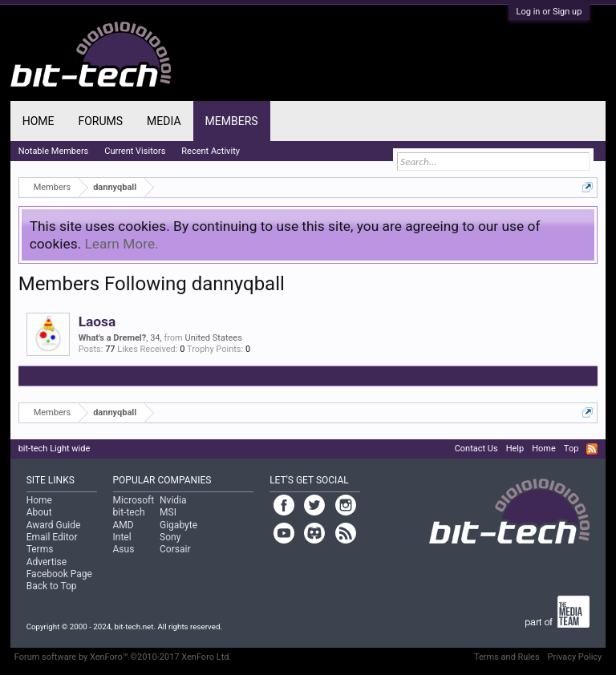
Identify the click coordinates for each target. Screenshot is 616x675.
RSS (592, 449)
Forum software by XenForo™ (123, 657)
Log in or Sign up (549, 12)
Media (164, 121)
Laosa (97, 321)
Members (232, 121)
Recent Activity (211, 151)
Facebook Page (59, 574)
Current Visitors (135, 151)
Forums (100, 121)
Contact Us (476, 449)
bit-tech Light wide (55, 449)
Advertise (47, 562)
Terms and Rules (507, 657)
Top (571, 449)
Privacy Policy (575, 657)
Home (38, 121)
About (39, 512)
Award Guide (54, 525)
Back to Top (52, 586)
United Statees (214, 338)
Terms (40, 549)
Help (515, 449)
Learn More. (122, 244)
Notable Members (54, 151)
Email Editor (52, 537)
